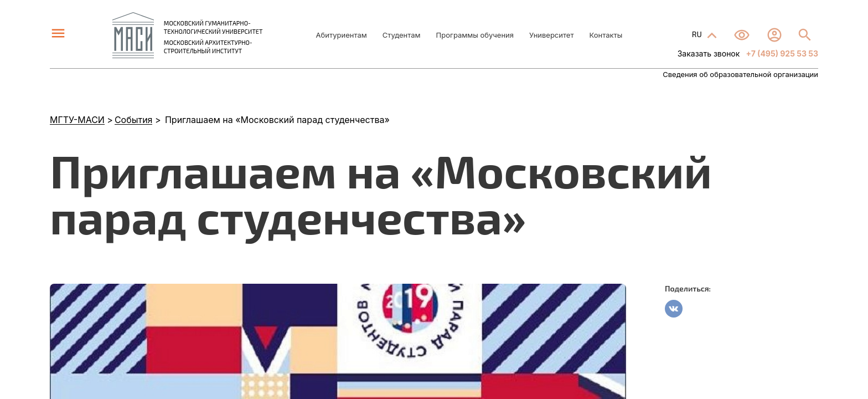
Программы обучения (475, 35)
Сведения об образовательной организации (740, 75)
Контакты (606, 35)
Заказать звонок (709, 53)
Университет (551, 35)
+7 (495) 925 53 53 (781, 53)
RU (698, 34)
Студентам (402, 35)
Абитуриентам (342, 35)
